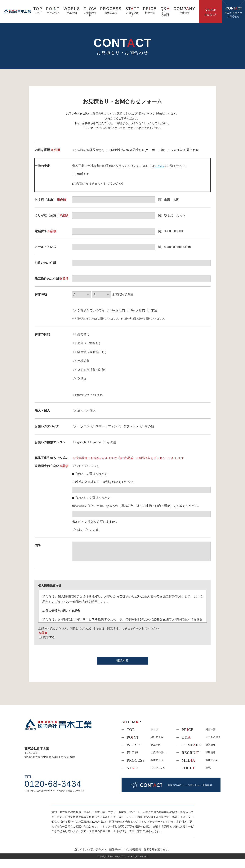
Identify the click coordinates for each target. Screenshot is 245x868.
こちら (159, 166)
